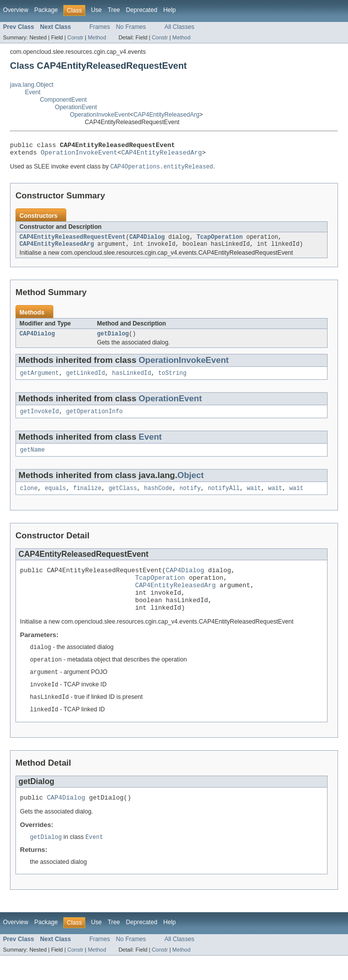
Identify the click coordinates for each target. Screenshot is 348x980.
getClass (123, 498)
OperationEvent (76, 107)
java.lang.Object (32, 85)
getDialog (113, 340)
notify (190, 498)
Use (96, 10)
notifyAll (224, 498)
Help (169, 10)
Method (97, 37)
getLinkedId (85, 380)
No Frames (131, 27)
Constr (75, 37)
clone (29, 498)
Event (33, 92)
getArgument (39, 380)
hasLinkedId (132, 380)
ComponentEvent (63, 100)
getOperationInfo (94, 420)
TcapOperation (219, 241)
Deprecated (142, 10)
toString (172, 380)
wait (254, 498)
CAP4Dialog (147, 241)
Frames (99, 27)
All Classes (179, 27)
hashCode (158, 498)
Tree (114, 10)
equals (56, 498)
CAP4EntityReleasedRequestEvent (73, 241)
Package (46, 10)
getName (32, 459)
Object (191, 485)
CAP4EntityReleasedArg (166, 115)
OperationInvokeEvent (100, 115)
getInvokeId (39, 420)
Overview (16, 10)
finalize (87, 498)
